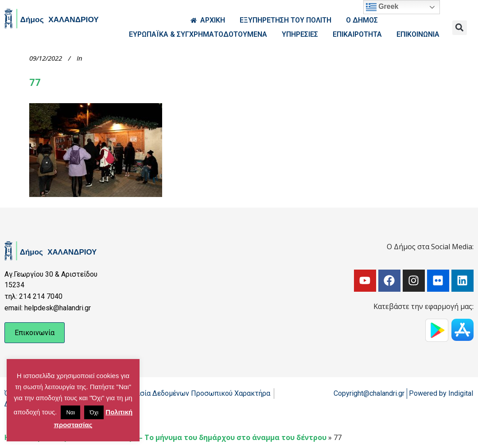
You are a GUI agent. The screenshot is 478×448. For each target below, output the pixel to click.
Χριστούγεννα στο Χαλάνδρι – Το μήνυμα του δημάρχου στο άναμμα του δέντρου (180, 437)
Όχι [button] (94, 412)
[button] (460, 28)
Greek (382, 7)
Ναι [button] (70, 412)
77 (35, 83)
